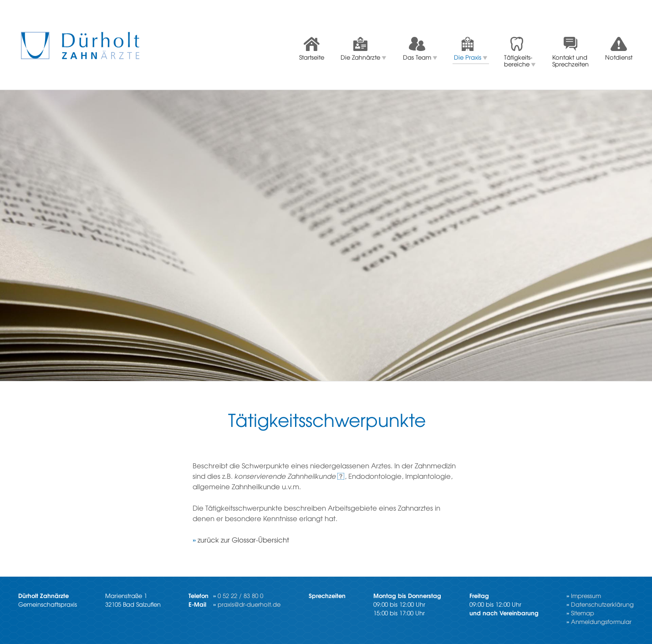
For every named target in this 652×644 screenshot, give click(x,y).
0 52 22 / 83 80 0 (240, 596)
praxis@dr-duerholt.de (249, 604)
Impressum (586, 596)
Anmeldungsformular (601, 621)
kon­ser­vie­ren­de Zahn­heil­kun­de (285, 476)
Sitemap (583, 613)
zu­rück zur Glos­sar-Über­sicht (243, 540)
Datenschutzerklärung (602, 604)
